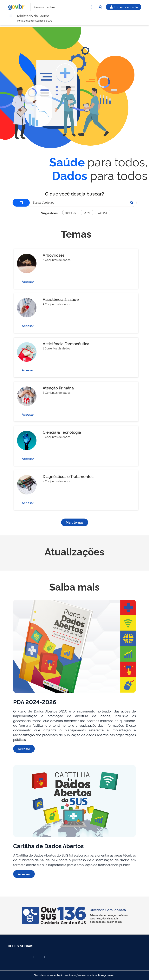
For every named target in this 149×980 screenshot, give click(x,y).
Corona (103, 213)
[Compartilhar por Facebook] (12, 957)
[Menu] (11, 16)
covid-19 (71, 213)
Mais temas (75, 523)
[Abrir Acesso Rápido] (92, 7)
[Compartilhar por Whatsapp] (44, 957)
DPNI (87, 213)
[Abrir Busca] (100, 7)
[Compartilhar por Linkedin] (33, 957)
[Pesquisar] (132, 203)
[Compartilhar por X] (23, 957)
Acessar (28, 282)
